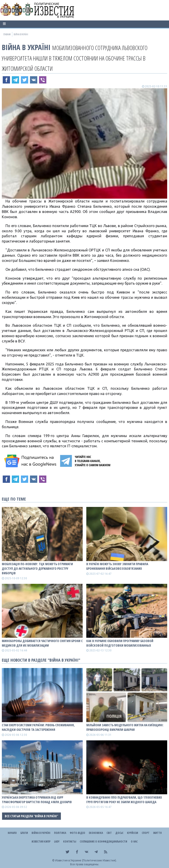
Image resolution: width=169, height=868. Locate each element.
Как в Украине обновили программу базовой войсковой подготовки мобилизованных (120, 643)
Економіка (96, 833)
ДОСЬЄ (119, 833)
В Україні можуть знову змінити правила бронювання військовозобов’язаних (117, 566)
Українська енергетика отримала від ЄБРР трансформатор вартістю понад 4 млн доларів (37, 800)
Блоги (24, 833)
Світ (109, 833)
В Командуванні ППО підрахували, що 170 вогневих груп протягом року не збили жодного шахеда (124, 800)
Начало (12, 833)
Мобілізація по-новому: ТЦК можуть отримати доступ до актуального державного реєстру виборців (37, 568)
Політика (60, 833)
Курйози (133, 833)
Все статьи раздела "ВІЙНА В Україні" (31, 816)
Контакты (70, 841)
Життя (157, 833)
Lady (57, 841)
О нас (134, 841)
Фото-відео (77, 833)
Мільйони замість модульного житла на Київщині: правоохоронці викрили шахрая (125, 727)
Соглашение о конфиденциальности (103, 841)
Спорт (146, 833)
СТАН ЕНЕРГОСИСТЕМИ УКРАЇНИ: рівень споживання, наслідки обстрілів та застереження (38, 727)
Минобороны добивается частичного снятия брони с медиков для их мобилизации (42, 643)
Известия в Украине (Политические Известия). (86, 860)
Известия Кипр (41, 841)
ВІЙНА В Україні (26, 47)
